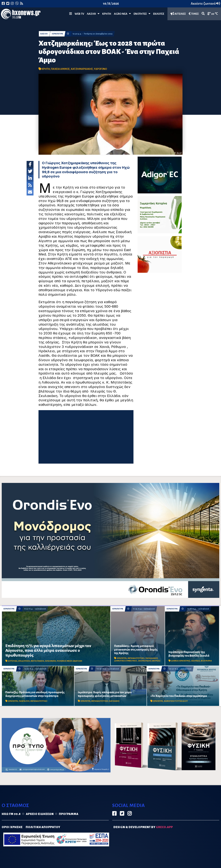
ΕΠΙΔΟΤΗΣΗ (24, 661)
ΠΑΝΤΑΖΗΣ (24, 701)
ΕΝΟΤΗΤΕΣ (142, 14)
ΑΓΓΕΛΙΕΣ (178, 14)
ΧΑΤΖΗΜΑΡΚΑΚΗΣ (82, 69)
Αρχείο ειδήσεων (40, 814)
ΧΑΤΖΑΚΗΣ (114, 701)
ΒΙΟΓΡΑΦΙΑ (206, 661)
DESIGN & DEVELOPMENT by (143, 827)
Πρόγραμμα (69, 814)
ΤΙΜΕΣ (194, 14)
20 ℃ (213, 14)
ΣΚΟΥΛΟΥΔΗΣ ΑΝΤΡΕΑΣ (149, 661)
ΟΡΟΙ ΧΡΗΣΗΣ (12, 827)
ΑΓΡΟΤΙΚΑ (13, 661)
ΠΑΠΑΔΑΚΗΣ (152, 658)
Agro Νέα (122, 14)
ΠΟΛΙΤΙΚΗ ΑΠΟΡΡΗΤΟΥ (43, 827)
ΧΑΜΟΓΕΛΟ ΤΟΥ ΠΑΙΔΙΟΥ (176, 701)
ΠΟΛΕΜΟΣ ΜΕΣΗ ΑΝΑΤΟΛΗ (69, 661)
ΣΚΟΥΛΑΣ (196, 661)
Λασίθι (93, 14)
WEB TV (79, 14)
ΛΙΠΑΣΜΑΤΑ (50, 661)
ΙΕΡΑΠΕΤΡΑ (57, 34)
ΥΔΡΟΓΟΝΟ (100, 69)
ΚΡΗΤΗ (107, 14)
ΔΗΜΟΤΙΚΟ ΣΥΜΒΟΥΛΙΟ (126, 661)
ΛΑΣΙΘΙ (44, 34)
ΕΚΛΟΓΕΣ (159, 14)
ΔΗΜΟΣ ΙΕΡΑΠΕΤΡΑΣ (181, 661)
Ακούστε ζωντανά (205, 4)
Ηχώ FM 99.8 (11, 814)
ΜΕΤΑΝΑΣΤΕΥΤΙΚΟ (136, 658)
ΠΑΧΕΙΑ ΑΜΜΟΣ (60, 69)
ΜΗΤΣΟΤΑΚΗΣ (37, 661)
